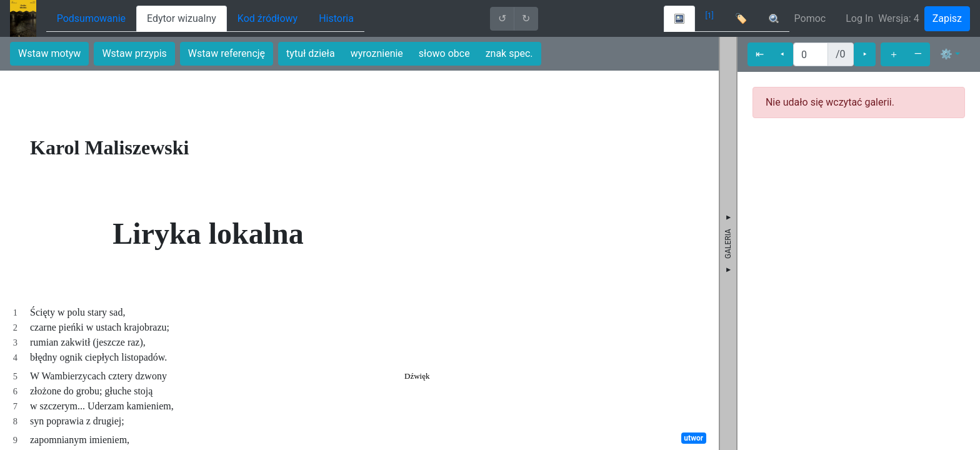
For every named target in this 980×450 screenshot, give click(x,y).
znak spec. (509, 53)
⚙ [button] (946, 54)
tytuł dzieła (311, 53)
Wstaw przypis (134, 53)
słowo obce (444, 53)
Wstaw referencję (227, 53)
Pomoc (810, 18)
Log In (859, 18)
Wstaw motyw (49, 53)
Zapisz (947, 18)
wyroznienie (377, 53)
